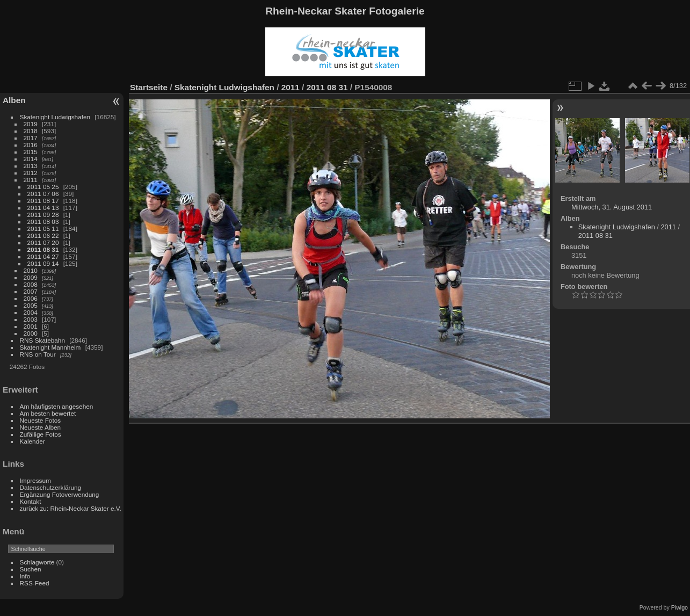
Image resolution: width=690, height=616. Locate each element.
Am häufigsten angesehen (57, 406)
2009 (31, 277)
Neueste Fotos (41, 420)
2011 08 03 (43, 222)
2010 (31, 270)
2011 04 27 (43, 256)
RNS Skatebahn (42, 340)
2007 (31, 291)
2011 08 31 (43, 249)
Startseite (149, 87)
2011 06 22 (43, 235)
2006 (31, 298)
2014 (31, 159)
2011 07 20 (43, 242)
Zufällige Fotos (41, 434)
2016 (31, 145)
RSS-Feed (35, 583)
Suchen (31, 569)
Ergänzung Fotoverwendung (60, 494)
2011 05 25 (43, 187)
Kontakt (31, 501)
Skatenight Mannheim (50, 347)
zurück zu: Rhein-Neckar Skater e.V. (71, 508)
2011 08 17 (43, 201)
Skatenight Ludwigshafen (55, 117)
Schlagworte (37, 562)
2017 (31, 138)
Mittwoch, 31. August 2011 (612, 207)
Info (25, 576)
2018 (31, 131)
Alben (14, 100)
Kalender (32, 441)
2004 (31, 312)
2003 (31, 319)
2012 (31, 173)
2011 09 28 (43, 215)
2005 (31, 305)
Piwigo (680, 607)
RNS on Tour (38, 354)
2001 (31, 326)
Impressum (35, 480)
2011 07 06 (43, 194)
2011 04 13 (43, 208)
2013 (31, 166)
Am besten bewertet (48, 413)
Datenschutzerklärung (50, 487)
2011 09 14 (43, 263)
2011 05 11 (43, 229)
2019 (31, 124)
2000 (31, 333)
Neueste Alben (41, 427)
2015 (31, 152)
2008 (31, 284)
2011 (31, 180)
